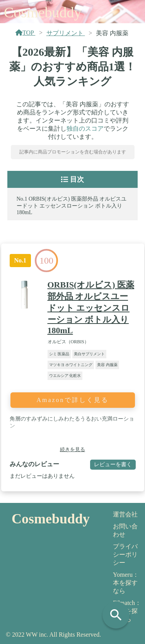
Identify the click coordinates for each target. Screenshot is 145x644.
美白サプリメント (89, 354)
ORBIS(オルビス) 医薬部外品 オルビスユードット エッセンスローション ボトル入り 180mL (72, 206)
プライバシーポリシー (125, 555)
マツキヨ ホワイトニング (71, 365)
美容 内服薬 (107, 365)
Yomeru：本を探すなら (126, 583)
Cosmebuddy (43, 12)
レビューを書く (113, 464)
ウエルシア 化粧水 (65, 376)
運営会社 (125, 514)
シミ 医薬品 (59, 354)
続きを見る (72, 449)
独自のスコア (85, 129)
